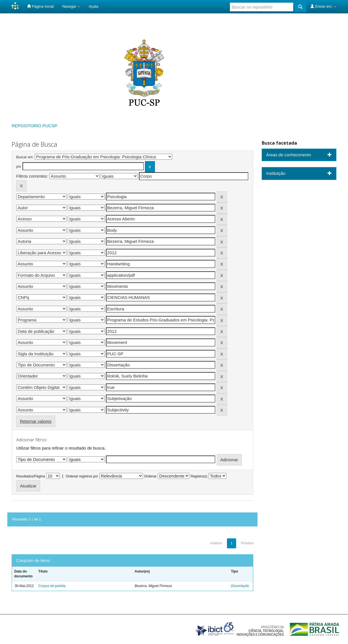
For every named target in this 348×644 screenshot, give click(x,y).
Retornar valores (36, 421)
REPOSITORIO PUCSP (34, 126)
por (19, 167)
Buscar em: (25, 157)
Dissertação (240, 586)
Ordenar (150, 476)
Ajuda (93, 6)
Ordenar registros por (82, 476)
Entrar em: (323, 6)
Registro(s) (199, 476)
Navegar (71, 6)
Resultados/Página (31, 476)
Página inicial (40, 6)
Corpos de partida (52, 586)
